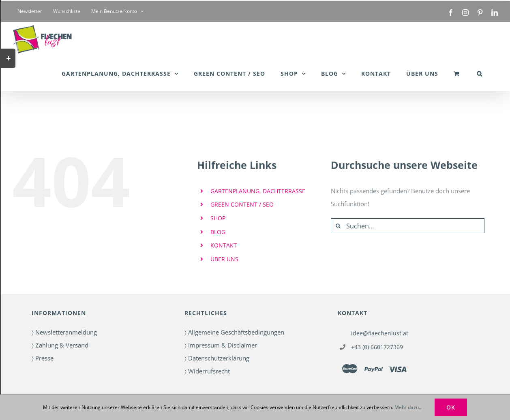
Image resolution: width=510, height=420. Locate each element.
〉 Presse (43, 358)
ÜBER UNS (224, 259)
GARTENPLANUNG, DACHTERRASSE (258, 191)
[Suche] (338, 226)
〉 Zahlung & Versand (60, 345)
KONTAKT (224, 245)
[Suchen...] (408, 226)
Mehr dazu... (408, 407)
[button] (480, 74)
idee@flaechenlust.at (380, 333)
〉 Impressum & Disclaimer (221, 345)
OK (451, 407)
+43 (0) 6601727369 (377, 347)
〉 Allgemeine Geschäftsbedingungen (234, 332)
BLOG (218, 232)
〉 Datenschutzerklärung (217, 358)
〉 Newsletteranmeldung (64, 332)
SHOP (218, 218)
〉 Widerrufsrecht (207, 371)
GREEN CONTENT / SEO (242, 204)
